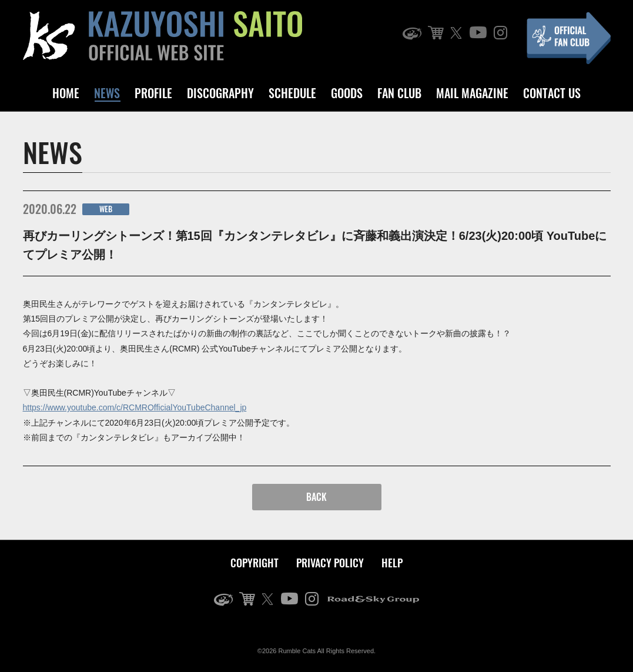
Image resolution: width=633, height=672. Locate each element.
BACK (316, 497)
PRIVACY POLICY (330, 563)
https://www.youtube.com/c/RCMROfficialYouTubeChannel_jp (135, 407)
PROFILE (153, 93)
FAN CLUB (399, 93)
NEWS (107, 93)
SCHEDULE (292, 93)
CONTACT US (552, 93)
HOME (66, 93)
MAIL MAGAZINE (472, 93)
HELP (392, 563)
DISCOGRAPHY (220, 93)
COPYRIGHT (254, 563)
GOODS (347, 93)
